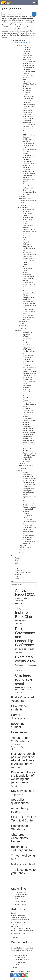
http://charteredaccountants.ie (20, 42)
